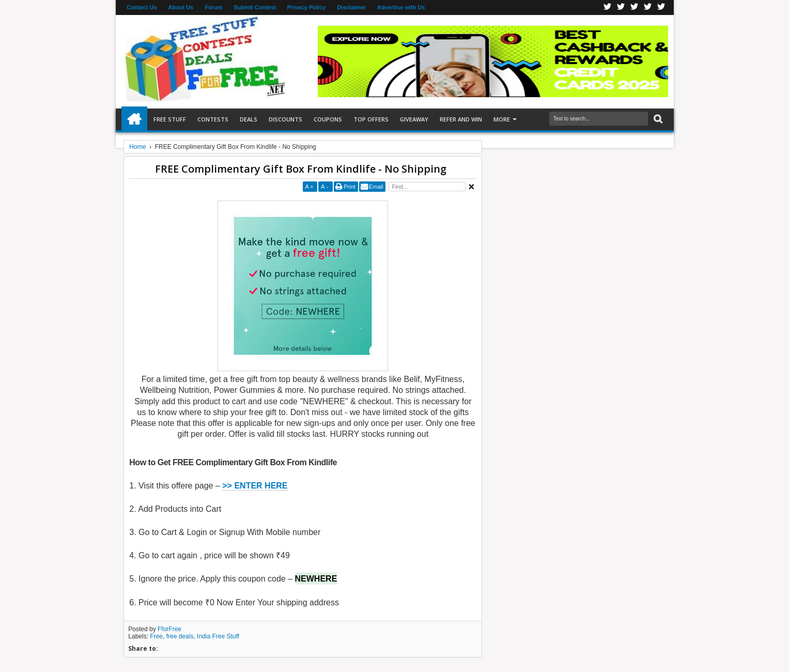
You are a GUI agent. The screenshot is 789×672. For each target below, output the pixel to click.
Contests (213, 119)
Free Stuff (170, 119)
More (502, 119)
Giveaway (414, 119)
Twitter (621, 7)
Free (156, 636)
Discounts (285, 119)
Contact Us (142, 7)
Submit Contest (254, 7)
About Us (181, 7)
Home (134, 119)
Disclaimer (351, 7)
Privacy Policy (307, 7)
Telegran (635, 7)
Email (376, 187)
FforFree (169, 629)
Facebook (608, 7)
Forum (213, 7)
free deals (180, 636)
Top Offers (371, 119)
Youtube (661, 7)
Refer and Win (461, 119)
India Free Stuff (218, 636)
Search (657, 119)
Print (350, 187)
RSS (648, 7)
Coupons (328, 119)
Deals (249, 119)
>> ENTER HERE (255, 486)
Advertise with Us (401, 7)
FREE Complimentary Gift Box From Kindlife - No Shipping (301, 169)
